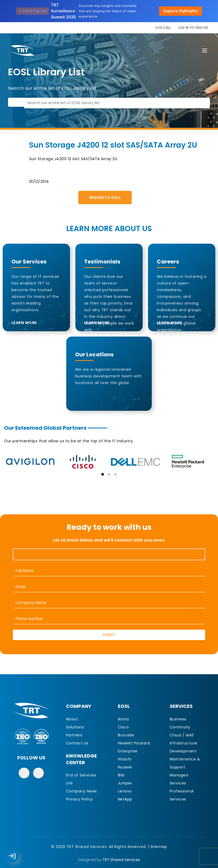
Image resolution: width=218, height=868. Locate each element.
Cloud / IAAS (182, 735)
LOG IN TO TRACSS (193, 28)
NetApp (125, 799)
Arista (123, 719)
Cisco (123, 727)
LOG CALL (163, 28)
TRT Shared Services (121, 860)
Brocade (126, 735)
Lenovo (125, 791)
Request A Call (105, 198)
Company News (81, 791)
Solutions (75, 727)
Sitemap (159, 847)
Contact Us (77, 743)
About (72, 719)
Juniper (125, 783)
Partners (74, 735)
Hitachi (125, 759)
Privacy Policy (79, 799)
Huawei (125, 767)
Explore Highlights (181, 11)
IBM (121, 775)
